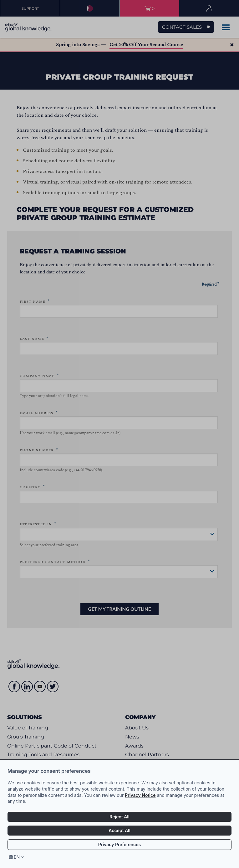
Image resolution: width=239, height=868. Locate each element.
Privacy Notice (140, 795)
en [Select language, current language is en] (17, 857)
